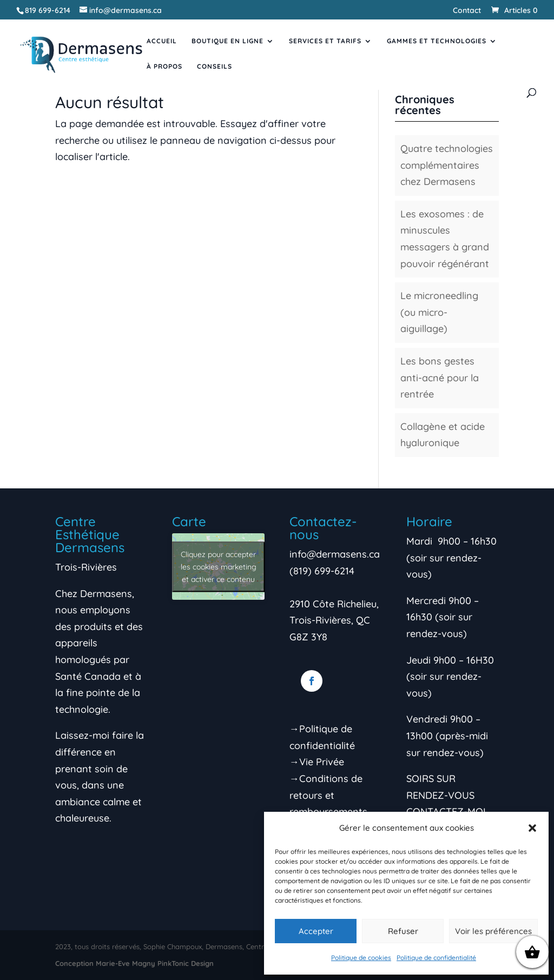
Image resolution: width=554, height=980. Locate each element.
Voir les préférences (493, 931)
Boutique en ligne (227, 41)
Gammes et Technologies (437, 41)
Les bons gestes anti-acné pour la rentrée (440, 378)
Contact (467, 11)
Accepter (316, 931)
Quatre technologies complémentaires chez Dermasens (447, 165)
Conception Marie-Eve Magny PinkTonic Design (134, 963)
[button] (532, 828)
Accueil (162, 41)
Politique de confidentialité (436, 958)
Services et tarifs (325, 41)
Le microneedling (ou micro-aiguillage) (439, 312)
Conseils (215, 67)
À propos (164, 67)
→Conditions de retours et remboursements (328, 795)
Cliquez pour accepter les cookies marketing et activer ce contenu (219, 566)
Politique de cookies (361, 958)
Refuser (403, 931)
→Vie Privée (317, 762)
